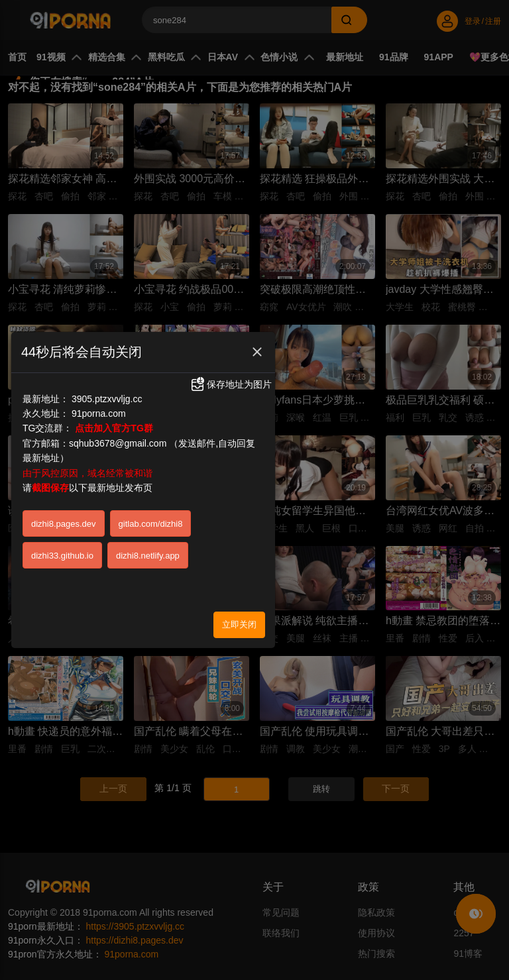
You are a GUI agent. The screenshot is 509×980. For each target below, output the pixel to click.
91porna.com (99, 408)
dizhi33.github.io (62, 550)
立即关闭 (239, 619)
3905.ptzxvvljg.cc (107, 393)
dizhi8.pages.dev (64, 518)
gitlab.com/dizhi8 (151, 518)
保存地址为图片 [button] (231, 378)
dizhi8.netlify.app (148, 550)
